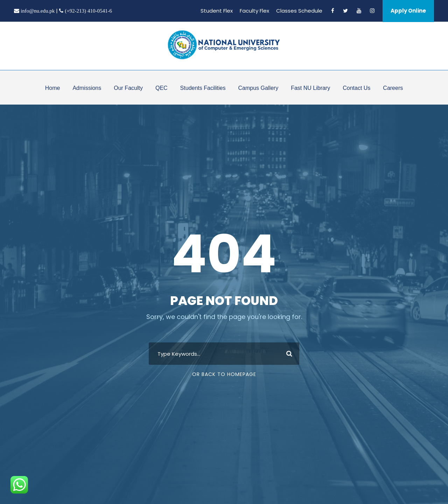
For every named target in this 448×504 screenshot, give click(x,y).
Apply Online (408, 11)
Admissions (87, 88)
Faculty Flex (254, 11)
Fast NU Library (310, 88)
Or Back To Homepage (224, 374)
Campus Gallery (258, 88)
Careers (393, 88)
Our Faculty (128, 88)
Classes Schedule (299, 11)
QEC (162, 88)
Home (53, 88)
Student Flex (217, 11)
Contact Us (356, 88)
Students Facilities (203, 88)
